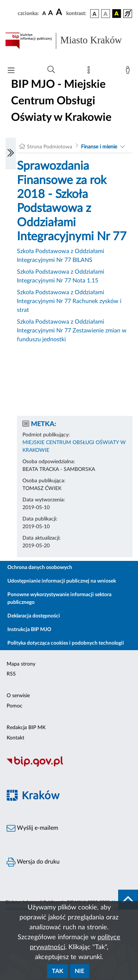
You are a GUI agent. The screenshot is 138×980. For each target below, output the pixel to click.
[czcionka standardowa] (44, 13)
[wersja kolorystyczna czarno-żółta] (117, 14)
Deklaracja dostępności (34, 616)
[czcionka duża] (60, 12)
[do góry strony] (128, 900)
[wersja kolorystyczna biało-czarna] (106, 14)
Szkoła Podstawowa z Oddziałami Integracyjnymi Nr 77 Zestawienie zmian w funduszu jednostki (72, 331)
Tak (58, 971)
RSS (11, 674)
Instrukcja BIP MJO (29, 630)
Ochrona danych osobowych (40, 568)
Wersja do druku (33, 862)
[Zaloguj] (129, 72)
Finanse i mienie (99, 147)
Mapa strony (21, 664)
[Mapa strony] (90, 72)
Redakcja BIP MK (26, 728)
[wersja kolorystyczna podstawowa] (95, 14)
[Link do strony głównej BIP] (69, 41)
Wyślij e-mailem (32, 828)
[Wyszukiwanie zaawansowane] (51, 70)
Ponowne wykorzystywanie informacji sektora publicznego (59, 599)
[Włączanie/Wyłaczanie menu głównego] (11, 71)
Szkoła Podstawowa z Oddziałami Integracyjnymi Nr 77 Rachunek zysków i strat (69, 301)
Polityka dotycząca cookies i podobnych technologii (66, 643)
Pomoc (15, 706)
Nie (79, 971)
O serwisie (18, 696)
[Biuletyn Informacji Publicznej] (69, 766)
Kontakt (15, 738)
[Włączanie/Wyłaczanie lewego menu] (11, 154)
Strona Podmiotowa (49, 147)
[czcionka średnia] (51, 13)
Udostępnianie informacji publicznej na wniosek (62, 581)
